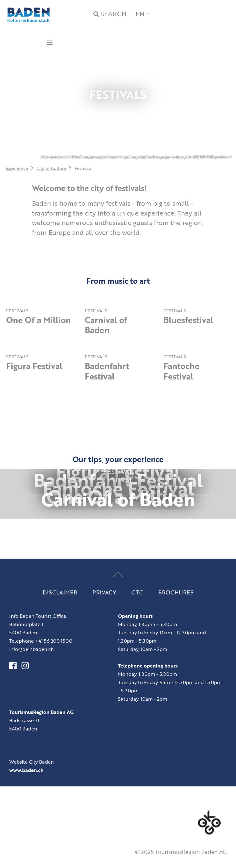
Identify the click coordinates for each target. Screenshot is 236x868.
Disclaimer (60, 592)
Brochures (176, 592)
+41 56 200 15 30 (54, 641)
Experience (17, 168)
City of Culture (51, 168)
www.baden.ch (26, 770)
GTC (137, 592)
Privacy (104, 592)
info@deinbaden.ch (31, 649)
